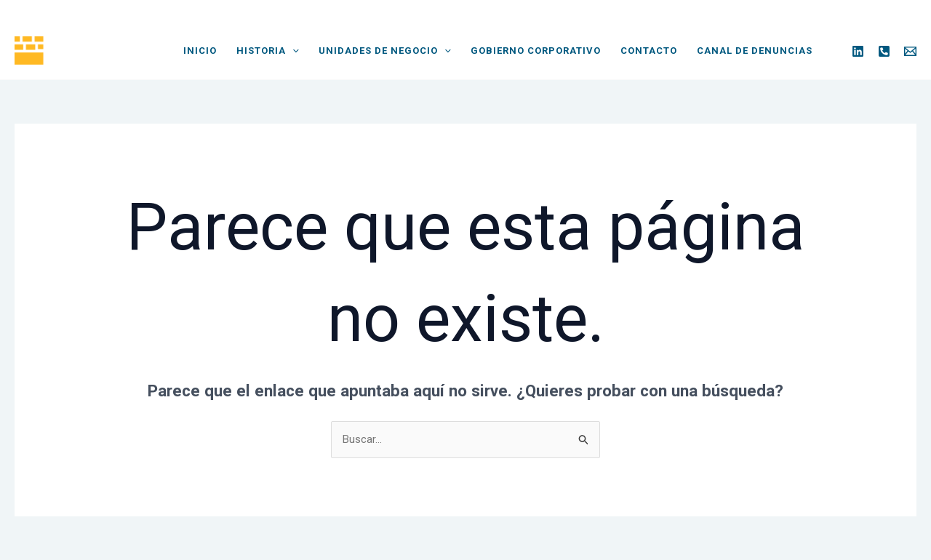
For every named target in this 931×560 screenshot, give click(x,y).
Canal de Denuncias (755, 51)
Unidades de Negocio (385, 51)
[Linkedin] (858, 51)
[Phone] (884, 51)
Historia (268, 51)
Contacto (649, 51)
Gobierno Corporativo (536, 51)
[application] (292, 51)
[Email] (910, 51)
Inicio (200, 51)
